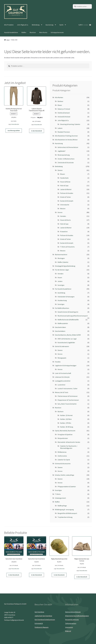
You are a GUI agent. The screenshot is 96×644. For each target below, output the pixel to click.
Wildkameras (62, 452)
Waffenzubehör (63, 323)
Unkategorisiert (60, 498)
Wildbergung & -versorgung (64, 510)
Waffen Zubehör (63, 262)
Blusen (63, 174)
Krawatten (64, 232)
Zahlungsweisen (71, 623)
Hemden (63, 216)
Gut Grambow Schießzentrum (45, 620)
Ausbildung (61, 293)
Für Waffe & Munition (62, 308)
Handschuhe (64, 178)
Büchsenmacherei (61, 255)
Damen (60, 170)
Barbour (60, 101)
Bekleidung (36, 25)
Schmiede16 (39, 623)
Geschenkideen (60, 331)
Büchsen (60, 411)
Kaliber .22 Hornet (66, 415)
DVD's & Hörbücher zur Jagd (67, 339)
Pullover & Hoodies (67, 193)
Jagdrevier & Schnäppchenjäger (66, 366)
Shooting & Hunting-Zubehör (70, 124)
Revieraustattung (64, 155)
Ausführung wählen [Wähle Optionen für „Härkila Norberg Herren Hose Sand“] (14, 131)
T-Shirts (58, 494)
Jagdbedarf (61, 151)
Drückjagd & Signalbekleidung (65, 266)
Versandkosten (15, 124)
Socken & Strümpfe (67, 201)
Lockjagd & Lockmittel (63, 381)
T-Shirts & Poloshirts (67, 247)
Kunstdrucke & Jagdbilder (66, 343)
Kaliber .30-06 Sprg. (67, 427)
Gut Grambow (39, 612)
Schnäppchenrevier (57, 32)
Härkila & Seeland (64, 113)
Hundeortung (62, 300)
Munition (33, 32)
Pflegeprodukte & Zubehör (67, 487)
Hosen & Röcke (65, 182)
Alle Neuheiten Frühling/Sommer (66, 136)
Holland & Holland (64, 117)
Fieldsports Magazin (42, 627)
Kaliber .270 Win (66, 423)
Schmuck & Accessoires (63, 464)
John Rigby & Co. (23, 25)
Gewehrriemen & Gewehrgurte (68, 312)
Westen (63, 209)
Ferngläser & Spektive (65, 434)
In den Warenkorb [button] (37, 131)
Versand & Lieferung (72, 620)
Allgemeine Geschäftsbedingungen (77, 616)
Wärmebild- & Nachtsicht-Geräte (69, 442)
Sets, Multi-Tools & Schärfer (67, 404)
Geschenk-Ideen (60, 327)
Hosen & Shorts (65, 220)
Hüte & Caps (64, 186)
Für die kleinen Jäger (62, 270)
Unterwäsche (65, 205)
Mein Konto (43, 32)
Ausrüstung (49, 25)
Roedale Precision (64, 132)
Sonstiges (61, 285)
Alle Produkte (9, 25)
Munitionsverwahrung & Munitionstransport (73, 316)
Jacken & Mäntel (66, 189)
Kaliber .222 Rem (66, 419)
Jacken (60, 281)
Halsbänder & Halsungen (66, 297)
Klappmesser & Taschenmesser (68, 400)
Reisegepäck (62, 358)
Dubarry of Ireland (64, 109)
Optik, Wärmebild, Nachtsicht (65, 431)
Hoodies (58, 362)
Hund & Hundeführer (11, 32)
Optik (61, 25)
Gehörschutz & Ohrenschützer (68, 147)
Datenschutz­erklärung (73, 612)
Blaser (60, 105)
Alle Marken (59, 97)
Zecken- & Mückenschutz (66, 159)
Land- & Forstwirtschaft (63, 373)
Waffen (24, 32)
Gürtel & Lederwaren (62, 346)
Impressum (69, 627)
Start (8, 40)
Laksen (60, 128)
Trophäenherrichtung (65, 517)
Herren (60, 212)
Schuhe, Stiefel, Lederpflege (65, 475)
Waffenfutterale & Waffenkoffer (68, 320)
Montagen (61, 258)
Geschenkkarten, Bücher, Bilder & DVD (68, 335)
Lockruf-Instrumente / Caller (67, 389)
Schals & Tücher (66, 197)
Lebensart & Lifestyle (62, 377)
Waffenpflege (62, 506)
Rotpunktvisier (63, 438)
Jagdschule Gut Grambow (43, 616)
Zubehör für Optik (64, 460)
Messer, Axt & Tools (62, 392)
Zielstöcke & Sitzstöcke (66, 163)
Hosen (60, 278)
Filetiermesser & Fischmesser (68, 396)
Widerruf (68, 631)
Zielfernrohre (62, 456)
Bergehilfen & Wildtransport (67, 513)
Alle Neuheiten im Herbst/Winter (66, 140)
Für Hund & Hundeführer (63, 289)
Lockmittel (61, 385)
